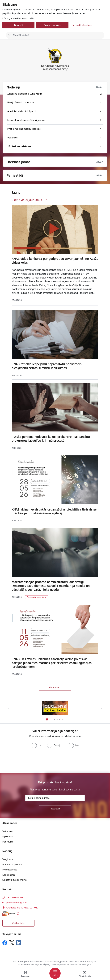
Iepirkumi (7, 837)
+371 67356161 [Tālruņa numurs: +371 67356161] (15, 898)
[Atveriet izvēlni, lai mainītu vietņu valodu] (25, 974)
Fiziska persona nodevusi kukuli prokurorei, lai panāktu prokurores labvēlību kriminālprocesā (51, 439)
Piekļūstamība (10, 870)
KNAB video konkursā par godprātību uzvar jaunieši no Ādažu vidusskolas (55, 261)
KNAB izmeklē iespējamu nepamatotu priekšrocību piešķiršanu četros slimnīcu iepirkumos (47, 366)
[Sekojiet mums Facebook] (5, 943)
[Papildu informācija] (18, 914)
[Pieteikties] (55, 809)
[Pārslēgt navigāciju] (55, 973)
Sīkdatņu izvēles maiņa (15, 880)
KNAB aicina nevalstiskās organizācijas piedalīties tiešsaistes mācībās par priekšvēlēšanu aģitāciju (54, 511)
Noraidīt (19, 25)
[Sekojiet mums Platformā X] (12, 943)
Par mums (8, 842)
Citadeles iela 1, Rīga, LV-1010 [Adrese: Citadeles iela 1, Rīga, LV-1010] (22, 908)
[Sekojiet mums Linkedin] (19, 943)
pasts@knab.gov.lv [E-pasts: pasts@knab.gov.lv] (16, 902)
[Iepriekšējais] (8, 708)
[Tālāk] (102, 708)
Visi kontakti (19, 923)
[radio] (36, 745)
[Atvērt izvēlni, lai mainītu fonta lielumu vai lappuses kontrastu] (85, 974)
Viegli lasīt (8, 859)
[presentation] (27, 761)
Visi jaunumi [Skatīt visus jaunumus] (55, 687)
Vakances (8, 831)
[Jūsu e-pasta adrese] (55, 798)
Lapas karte (9, 875)
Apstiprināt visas (53, 25)
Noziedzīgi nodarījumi (37, 597)
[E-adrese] (9, 914)
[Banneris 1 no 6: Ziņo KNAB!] (55, 708)
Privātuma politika (12, 864)
